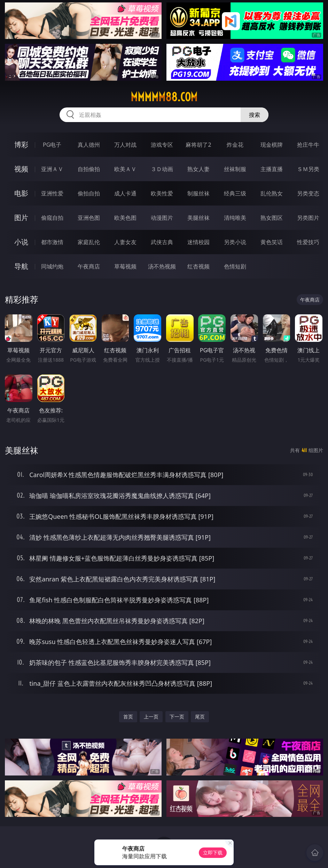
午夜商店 (89, 266)
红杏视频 (198, 266)
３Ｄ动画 (162, 169)
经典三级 (235, 193)
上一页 (151, 717)
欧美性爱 (162, 193)
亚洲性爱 (52, 193)
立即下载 (213, 853)
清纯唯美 (235, 218)
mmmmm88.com (164, 97)
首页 (128, 717)
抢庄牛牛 (308, 145)
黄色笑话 (272, 242)
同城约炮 (52, 266)
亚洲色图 (89, 218)
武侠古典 (162, 242)
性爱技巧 (308, 242)
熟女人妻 (198, 169)
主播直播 (272, 169)
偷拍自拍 (89, 193)
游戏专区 (162, 145)
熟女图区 (272, 218)
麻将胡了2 (198, 145)
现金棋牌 (272, 145)
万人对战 (125, 145)
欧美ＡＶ (125, 169)
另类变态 (308, 193)
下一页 (177, 717)
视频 (21, 169)
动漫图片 (162, 218)
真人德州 (89, 145)
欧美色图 (125, 218)
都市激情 (52, 242)
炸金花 (235, 145)
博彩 (21, 144)
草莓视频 (125, 266)
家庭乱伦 (89, 242)
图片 (21, 218)
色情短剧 (235, 266)
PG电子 (52, 145)
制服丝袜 (198, 193)
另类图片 (308, 218)
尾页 (200, 717)
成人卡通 (125, 193)
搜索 (255, 115)
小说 (21, 242)
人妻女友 (125, 242)
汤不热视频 (162, 266)
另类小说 (235, 242)
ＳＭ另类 (308, 169)
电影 (21, 193)
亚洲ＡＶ (52, 169)
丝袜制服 (235, 169)
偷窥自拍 (52, 218)
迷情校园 (198, 242)
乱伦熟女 (272, 193)
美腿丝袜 (198, 218)
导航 (21, 266)
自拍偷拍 (89, 169)
